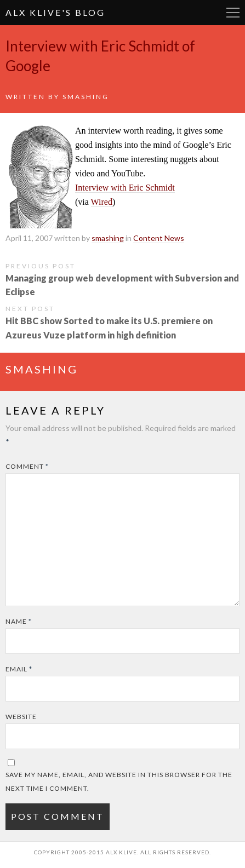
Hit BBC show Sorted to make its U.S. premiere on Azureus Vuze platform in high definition (109, 327)
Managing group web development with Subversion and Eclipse (122, 285)
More (233, 13)
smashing (86, 97)
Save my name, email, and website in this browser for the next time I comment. (119, 781)
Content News (159, 238)
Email (19, 669)
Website (21, 717)
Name (19, 621)
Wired (102, 202)
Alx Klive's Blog (55, 12)
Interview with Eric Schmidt (125, 188)
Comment (27, 466)
